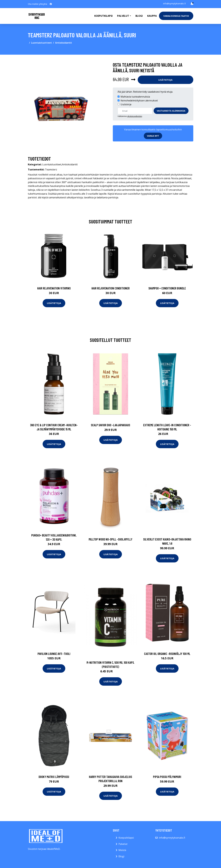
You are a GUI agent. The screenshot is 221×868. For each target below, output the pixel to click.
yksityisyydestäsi (135, 116)
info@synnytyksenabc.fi (174, 4)
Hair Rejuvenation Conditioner (111, 288)
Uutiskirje (126, 104)
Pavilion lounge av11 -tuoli (54, 654)
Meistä (122, 850)
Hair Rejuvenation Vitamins (54, 288)
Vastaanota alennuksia (171, 111)
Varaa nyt (153, 136)
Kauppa (152, 16)
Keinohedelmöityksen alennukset (139, 101)
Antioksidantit (64, 43)
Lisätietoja (165, 80)
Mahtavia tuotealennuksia (135, 97)
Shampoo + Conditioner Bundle (167, 288)
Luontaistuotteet (42, 43)
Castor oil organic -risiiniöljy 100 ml (167, 654)
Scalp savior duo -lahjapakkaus (110, 425)
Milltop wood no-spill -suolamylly (110, 539)
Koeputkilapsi (103, 16)
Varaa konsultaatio (176, 16)
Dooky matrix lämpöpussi (54, 777)
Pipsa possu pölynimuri (167, 777)
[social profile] (51, 4)
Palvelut (123, 844)
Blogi (139, 16)
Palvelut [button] (123, 16)
